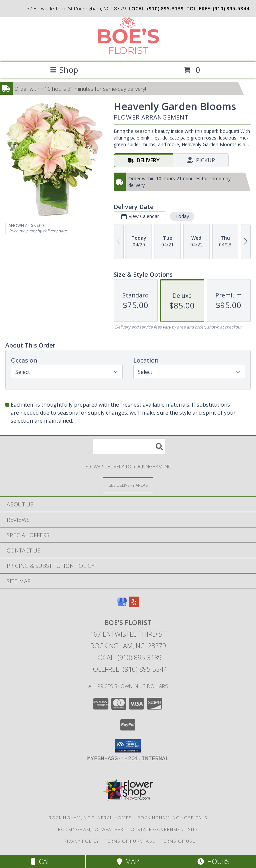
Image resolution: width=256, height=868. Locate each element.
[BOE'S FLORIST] (128, 52)
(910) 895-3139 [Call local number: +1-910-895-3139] (165, 8)
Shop (64, 70)
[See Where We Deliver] (128, 485)
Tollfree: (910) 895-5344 (128, 669)
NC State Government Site (164, 829)
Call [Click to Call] (42, 861)
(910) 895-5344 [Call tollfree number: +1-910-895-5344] (231, 8)
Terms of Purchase (130, 841)
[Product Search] (129, 447)
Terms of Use (178, 841)
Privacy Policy (80, 841)
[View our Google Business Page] (122, 605)
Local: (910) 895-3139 (128, 658)
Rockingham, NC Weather (91, 829)
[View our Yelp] (134, 605)
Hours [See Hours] (213, 861)
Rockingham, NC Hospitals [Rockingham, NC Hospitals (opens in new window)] (172, 818)
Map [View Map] (128, 861)
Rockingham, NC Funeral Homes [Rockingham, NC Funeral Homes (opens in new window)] (90, 818)
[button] (128, 746)
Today (182, 216)
